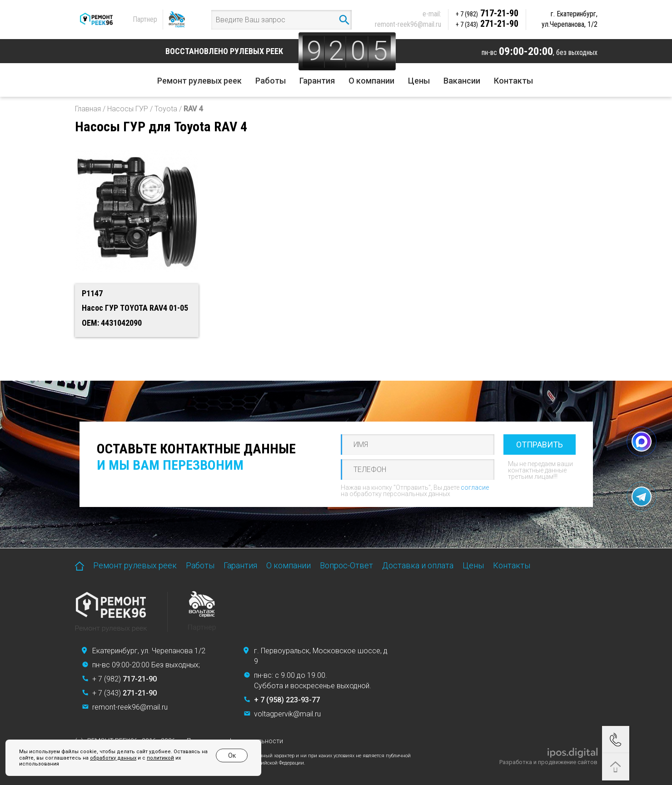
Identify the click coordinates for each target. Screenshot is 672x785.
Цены (419, 81)
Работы (271, 81)
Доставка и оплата (418, 565)
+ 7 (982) (124, 679)
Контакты (513, 81)
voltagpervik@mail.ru (287, 714)
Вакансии (462, 81)
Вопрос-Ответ (346, 565)
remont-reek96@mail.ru (408, 24)
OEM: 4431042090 (112, 323)
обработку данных (113, 758)
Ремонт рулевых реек (199, 81)
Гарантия (317, 81)
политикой (160, 758)
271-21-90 (487, 24)
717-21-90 (487, 13)
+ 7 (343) (124, 693)
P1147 (92, 293)
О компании (371, 81)
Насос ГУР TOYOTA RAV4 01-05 (135, 308)
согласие (475, 487)
